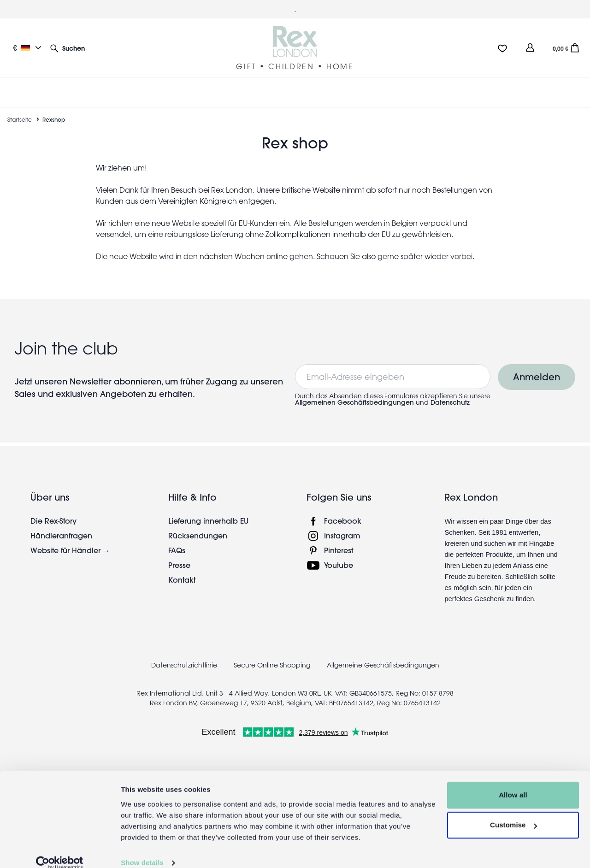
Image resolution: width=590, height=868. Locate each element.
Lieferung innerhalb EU (208, 521)
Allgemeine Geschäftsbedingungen (383, 665)
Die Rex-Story (53, 521)
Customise (513, 812)
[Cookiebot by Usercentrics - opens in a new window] (60, 850)
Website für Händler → (70, 550)
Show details (142, 850)
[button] (68, 48)
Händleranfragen (61, 535)
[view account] (530, 48)
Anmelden (537, 377)
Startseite (20, 119)
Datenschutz (450, 402)
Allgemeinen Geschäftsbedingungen (354, 402)
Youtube (339, 565)
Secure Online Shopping (273, 665)
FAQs (177, 550)
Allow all (513, 782)
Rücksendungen (198, 535)
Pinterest (339, 550)
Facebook (343, 521)
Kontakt (182, 580)
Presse (179, 565)
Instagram (342, 535)
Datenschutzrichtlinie (184, 665)
